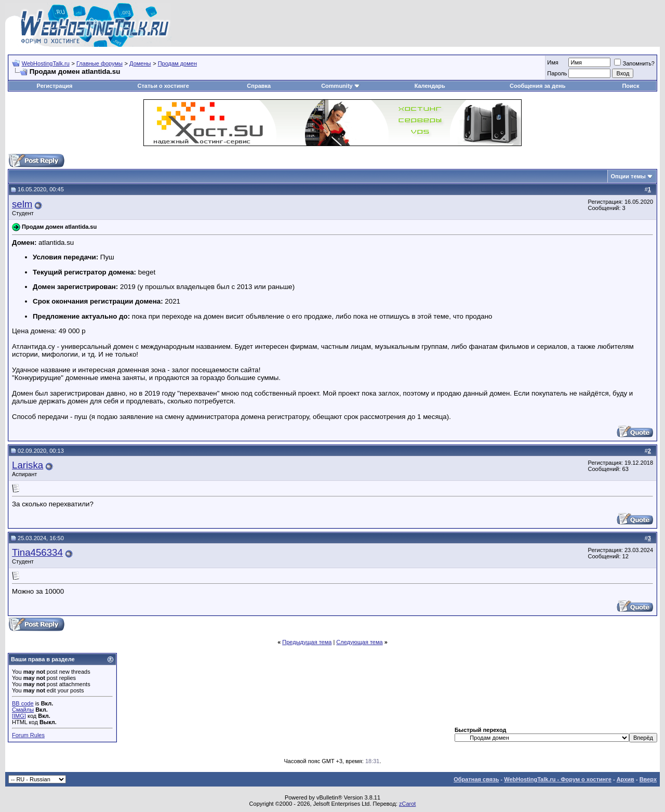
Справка (259, 86)
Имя (553, 62)
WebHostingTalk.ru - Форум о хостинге (558, 779)
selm (22, 204)
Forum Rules (28, 735)
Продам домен (177, 63)
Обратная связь (476, 779)
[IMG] (19, 716)
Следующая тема (359, 642)
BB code (23, 703)
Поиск (630, 86)
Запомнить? (634, 63)
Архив (626, 779)
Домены (140, 63)
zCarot (407, 804)
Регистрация (55, 86)
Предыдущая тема (307, 642)
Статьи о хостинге (163, 86)
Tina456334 (37, 552)
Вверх (648, 779)
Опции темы (628, 176)
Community (341, 86)
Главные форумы (99, 63)
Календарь (430, 86)
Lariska (28, 465)
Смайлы (23, 710)
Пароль (557, 73)
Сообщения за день (537, 86)
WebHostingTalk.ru (46, 63)
